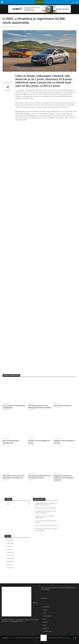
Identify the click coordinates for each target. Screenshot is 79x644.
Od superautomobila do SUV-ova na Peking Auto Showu (39, 479)
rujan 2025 (10, 567)
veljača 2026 (10, 551)
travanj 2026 (10, 545)
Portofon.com (12, 640)
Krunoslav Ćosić (16, 27)
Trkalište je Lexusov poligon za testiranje (65, 444)
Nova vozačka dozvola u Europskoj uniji (11, 444)
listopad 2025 (10, 564)
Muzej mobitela (47, 618)
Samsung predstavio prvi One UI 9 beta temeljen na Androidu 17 (46, 514)
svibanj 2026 (10, 542)
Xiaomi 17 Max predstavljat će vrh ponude (47, 528)
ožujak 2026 (10, 548)
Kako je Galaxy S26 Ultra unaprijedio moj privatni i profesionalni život (46, 507)
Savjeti (45, 615)
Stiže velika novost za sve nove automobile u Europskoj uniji (14, 479)
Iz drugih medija (47, 633)
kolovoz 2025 (10, 570)
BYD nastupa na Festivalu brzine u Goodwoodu (12, 407)
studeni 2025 (10, 561)
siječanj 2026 (10, 555)
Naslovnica (46, 609)
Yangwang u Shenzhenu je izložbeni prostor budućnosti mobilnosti (64, 480)
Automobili (6, 403)
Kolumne (45, 624)
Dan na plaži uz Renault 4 (63, 406)
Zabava (45, 621)
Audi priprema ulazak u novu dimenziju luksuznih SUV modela (38, 408)
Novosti (45, 612)
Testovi (45, 627)
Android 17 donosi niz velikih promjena (46, 510)
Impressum (44, 600)
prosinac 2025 (11, 558)
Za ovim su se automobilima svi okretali (39, 444)
